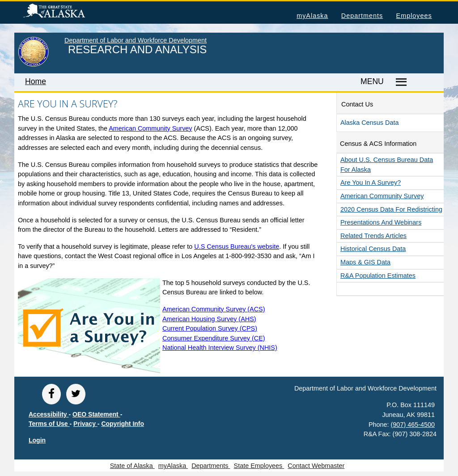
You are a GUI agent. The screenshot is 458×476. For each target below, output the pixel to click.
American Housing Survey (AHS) (209, 319)
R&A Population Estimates (378, 276)
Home (36, 81)
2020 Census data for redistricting (391, 209)
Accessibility (49, 414)
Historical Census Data (373, 249)
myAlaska (312, 16)
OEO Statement (96, 414)
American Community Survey (150, 128)
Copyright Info (123, 424)
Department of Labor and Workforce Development (136, 40)
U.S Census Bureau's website (237, 246)
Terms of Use (49, 424)
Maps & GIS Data (365, 262)
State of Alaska (68, 12)
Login (37, 440)
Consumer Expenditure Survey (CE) (214, 338)
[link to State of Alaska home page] (33, 65)
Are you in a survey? (371, 183)
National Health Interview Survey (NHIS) (220, 348)
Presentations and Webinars (381, 222)
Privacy (85, 424)
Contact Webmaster (316, 466)
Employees (414, 16)
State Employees (259, 466)
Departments (362, 16)
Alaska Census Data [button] (369, 123)
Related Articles (373, 236)
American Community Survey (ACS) (214, 309)
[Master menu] (400, 82)
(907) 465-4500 (413, 425)
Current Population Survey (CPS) (210, 328)
